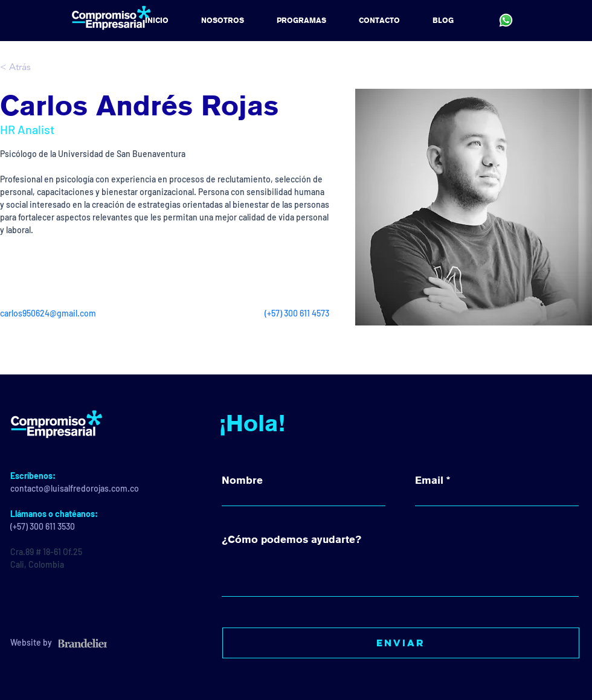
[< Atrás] (24, 67)
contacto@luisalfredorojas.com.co (75, 488)
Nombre (242, 480)
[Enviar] (401, 643)
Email (429, 480)
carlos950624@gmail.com (48, 313)
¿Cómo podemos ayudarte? (291, 540)
